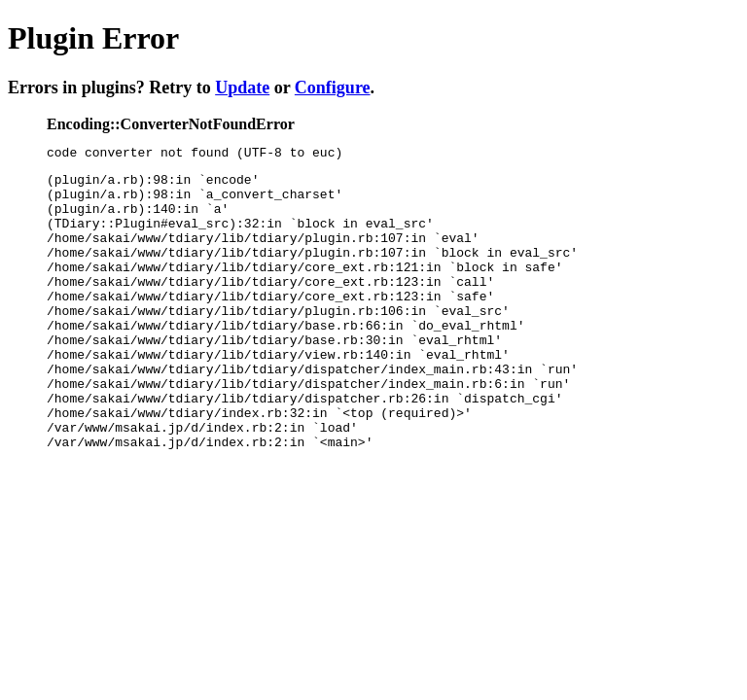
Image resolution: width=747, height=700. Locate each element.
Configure (333, 87)
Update (242, 87)
